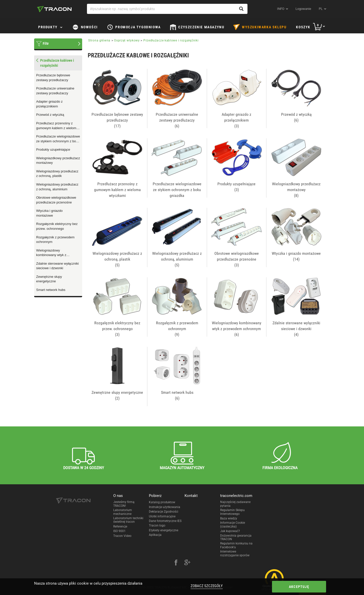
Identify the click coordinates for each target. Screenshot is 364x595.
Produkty (48, 27)
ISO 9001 (119, 531)
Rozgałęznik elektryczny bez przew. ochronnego (57, 226)
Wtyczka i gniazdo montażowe (49, 213)
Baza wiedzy (229, 518)
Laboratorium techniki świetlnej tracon (128, 520)
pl (321, 9)
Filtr (46, 43)
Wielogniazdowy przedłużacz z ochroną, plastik (57, 174)
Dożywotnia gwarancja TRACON (236, 537)
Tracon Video (122, 536)
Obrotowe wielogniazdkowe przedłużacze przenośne (56, 200)
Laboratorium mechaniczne (123, 512)
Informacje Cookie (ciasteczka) (233, 524)
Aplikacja (155, 535)
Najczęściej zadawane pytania (235, 504)
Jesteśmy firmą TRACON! (124, 504)
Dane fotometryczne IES (165, 521)
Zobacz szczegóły (207, 586)
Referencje (120, 527)
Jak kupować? (230, 531)
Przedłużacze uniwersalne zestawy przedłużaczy (55, 91)
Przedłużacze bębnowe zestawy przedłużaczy (53, 78)
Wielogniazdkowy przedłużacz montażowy (58, 161)
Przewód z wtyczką (50, 115)
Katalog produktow (162, 502)
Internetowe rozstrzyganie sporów (235, 553)
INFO (281, 9)
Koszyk (303, 27)
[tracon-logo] (54, 9)
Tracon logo (157, 525)
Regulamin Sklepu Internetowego (232, 512)
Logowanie (303, 9)
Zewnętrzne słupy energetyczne (49, 279)
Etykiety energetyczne (164, 530)
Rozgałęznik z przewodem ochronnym (55, 240)
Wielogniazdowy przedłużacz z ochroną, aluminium (57, 187)
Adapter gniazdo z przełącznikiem (49, 104)
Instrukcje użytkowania (165, 507)
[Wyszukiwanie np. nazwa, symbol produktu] (167, 9)
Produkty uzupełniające (53, 150)
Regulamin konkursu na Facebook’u (236, 545)
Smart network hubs (51, 290)
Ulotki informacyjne (162, 516)
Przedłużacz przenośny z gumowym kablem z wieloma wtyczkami (57, 126)
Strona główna (99, 40)
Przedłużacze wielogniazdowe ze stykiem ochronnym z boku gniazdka (58, 139)
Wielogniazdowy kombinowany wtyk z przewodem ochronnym (53, 253)
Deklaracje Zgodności (164, 512)
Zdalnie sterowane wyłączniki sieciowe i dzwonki (57, 266)
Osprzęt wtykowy (127, 40)
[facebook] (176, 563)
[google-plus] (187, 563)
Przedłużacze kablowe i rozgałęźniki (171, 40)
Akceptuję (299, 587)
